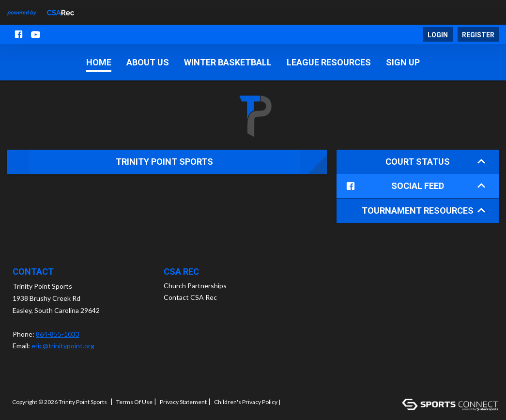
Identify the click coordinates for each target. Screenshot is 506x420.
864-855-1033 (58, 334)
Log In (295, 402)
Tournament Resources (423, 210)
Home (99, 62)
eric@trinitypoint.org (63, 345)
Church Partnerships (195, 285)
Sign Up (403, 62)
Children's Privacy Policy (246, 402)
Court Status (435, 162)
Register (478, 35)
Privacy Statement (183, 402)
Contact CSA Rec (190, 297)
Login (438, 35)
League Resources (329, 62)
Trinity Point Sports (164, 162)
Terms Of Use (134, 402)
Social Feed (414, 186)
